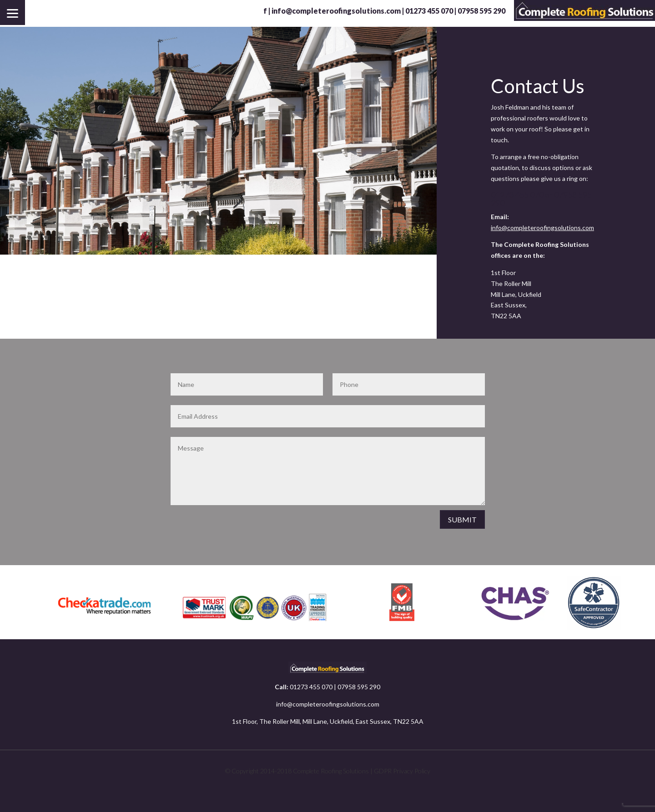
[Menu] (13, 13)
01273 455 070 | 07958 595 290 (455, 11)
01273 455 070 (311, 687)
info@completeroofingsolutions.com (336, 11)
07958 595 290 (359, 687)
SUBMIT (462, 519)
